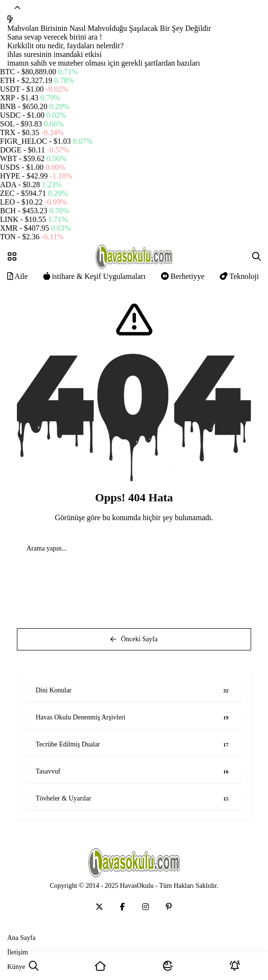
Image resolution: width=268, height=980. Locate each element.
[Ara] (33, 966)
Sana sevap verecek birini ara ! (55, 37)
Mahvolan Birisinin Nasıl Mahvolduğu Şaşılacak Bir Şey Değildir (109, 28)
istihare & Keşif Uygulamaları (94, 276)
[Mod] (167, 966)
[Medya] (99, 907)
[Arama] (256, 257)
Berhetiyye (183, 276)
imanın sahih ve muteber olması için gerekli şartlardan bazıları (104, 63)
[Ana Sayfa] (100, 966)
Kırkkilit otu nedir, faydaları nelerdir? (66, 46)
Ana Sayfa (21, 938)
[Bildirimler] (234, 966)
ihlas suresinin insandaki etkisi (54, 54)
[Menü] (12, 257)
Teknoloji (239, 276)
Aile (18, 276)
